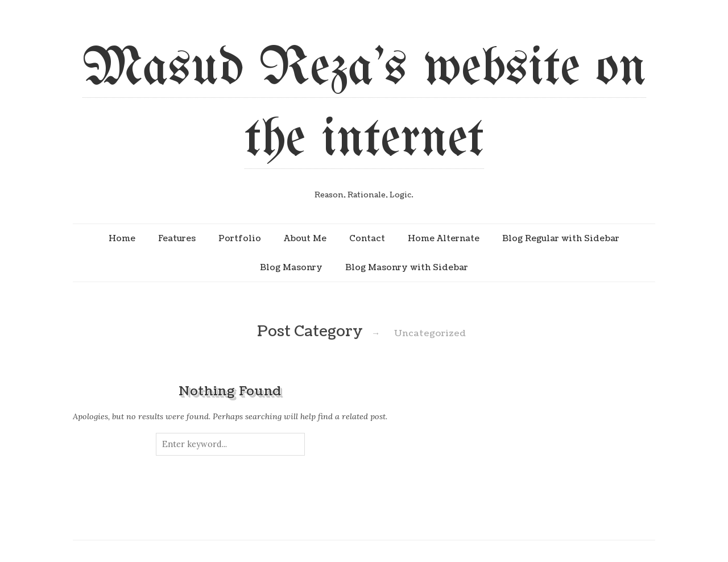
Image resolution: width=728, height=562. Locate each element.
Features (177, 238)
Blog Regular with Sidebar (561, 238)
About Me (305, 238)
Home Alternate (444, 238)
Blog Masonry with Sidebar (407, 267)
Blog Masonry (291, 267)
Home (122, 238)
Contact (367, 238)
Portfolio (240, 238)
